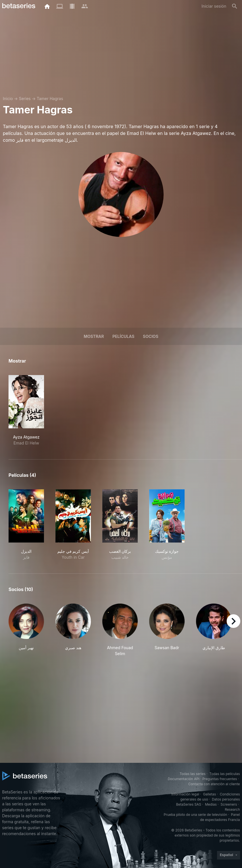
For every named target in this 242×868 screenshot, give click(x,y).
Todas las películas (225, 774)
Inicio (8, 99)
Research (232, 809)
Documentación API (183, 779)
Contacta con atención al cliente (214, 784)
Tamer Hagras (50, 99)
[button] (26, 630)
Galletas (210, 794)
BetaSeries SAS (189, 804)
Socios (151, 336)
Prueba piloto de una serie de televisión (195, 815)
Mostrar (94, 336)
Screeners (229, 804)
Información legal (185, 794)
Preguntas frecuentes (220, 779)
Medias (211, 804)
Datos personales (226, 799)
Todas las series (192, 774)
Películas (123, 336)
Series (25, 99)
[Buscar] (235, 6)
